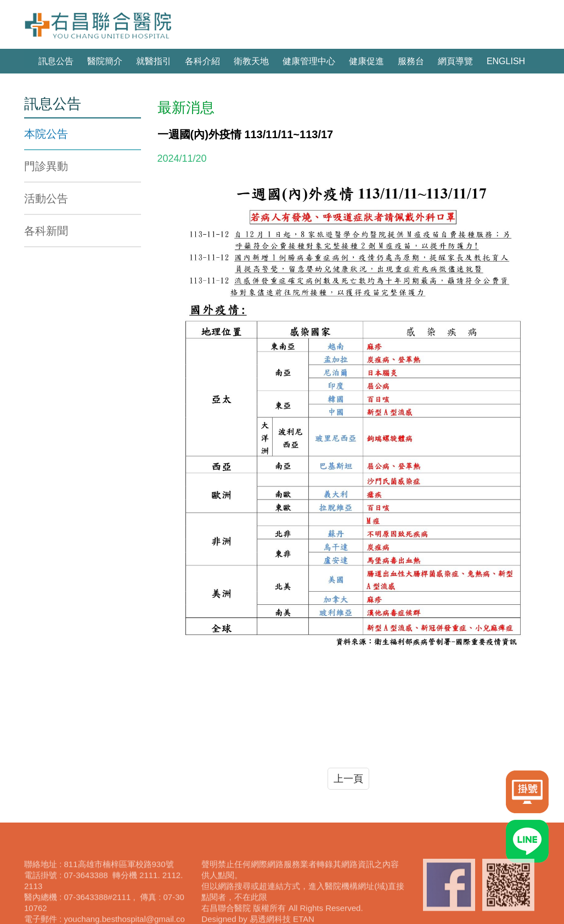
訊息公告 (56, 61)
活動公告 (46, 199)
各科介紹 (202, 61)
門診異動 (46, 166)
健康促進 (366, 61)
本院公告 (46, 134)
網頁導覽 (455, 61)
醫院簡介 (105, 61)
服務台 (411, 61)
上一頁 (348, 779)
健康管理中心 (309, 61)
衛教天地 (251, 61)
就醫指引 (154, 61)
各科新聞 (46, 231)
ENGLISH (506, 61)
